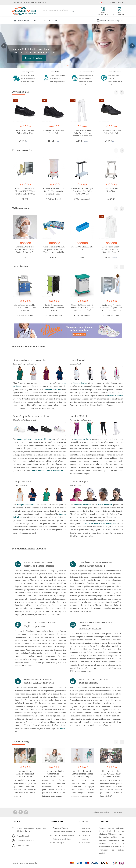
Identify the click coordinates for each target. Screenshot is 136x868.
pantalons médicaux (82, 439)
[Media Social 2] (21, 812)
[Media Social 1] (15, 812)
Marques (85, 839)
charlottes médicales (83, 505)
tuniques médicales (25, 505)
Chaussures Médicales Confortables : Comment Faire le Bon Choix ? (54, 775)
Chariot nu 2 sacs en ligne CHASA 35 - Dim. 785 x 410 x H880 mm (82, 191)
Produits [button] (21, 21)
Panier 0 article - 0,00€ (119, 11)
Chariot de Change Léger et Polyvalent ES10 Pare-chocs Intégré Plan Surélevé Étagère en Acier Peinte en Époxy (82, 310)
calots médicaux (105, 505)
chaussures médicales (55, 470)
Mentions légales (59, 843)
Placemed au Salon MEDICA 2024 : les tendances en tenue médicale (111, 775)
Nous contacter (118, 812)
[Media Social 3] (26, 812)
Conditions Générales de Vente (63, 835)
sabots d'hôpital (37, 470)
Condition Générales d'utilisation (64, 832)
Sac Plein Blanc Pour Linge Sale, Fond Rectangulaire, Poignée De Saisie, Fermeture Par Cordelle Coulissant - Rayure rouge (54, 194)
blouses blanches (80, 383)
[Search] (72, 10)
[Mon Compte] (116, 2)
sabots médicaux (24, 439)
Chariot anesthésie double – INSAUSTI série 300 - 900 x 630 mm (25, 308)
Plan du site (86, 835)
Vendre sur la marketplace (101, 812)
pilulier (63, 728)
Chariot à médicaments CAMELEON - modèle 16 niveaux (54, 308)
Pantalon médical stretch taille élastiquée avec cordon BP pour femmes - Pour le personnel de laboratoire (82, 136)
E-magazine (86, 843)
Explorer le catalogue (34, 58)
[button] (4, 46)
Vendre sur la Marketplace (110, 21)
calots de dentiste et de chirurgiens (100, 523)
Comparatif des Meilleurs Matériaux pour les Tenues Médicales (25, 775)
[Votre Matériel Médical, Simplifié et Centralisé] (68, 46)
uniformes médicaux (52, 389)
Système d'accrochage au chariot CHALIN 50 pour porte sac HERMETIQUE (25, 191)
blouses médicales (116, 396)
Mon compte (86, 828)
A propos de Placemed (61, 828)
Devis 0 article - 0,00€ (103, 11)
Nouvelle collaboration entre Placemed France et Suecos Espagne (82, 774)
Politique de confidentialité (62, 839)
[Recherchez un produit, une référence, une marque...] (58, 10)
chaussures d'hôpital (43, 439)
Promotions (51, 20)
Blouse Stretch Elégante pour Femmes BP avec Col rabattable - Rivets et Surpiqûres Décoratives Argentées (111, 252)
